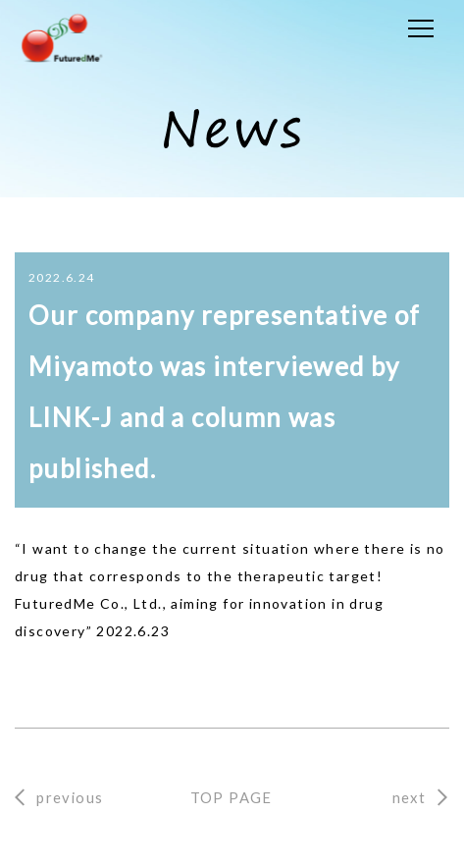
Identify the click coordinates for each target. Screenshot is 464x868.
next (410, 797)
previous (70, 797)
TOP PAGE (232, 797)
